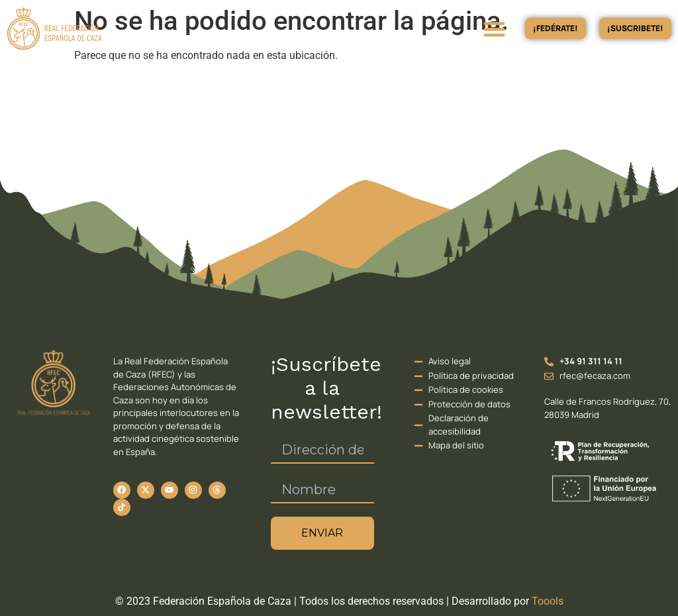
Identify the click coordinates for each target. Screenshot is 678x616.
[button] (494, 29)
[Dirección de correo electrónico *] (322, 450)
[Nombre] (322, 490)
